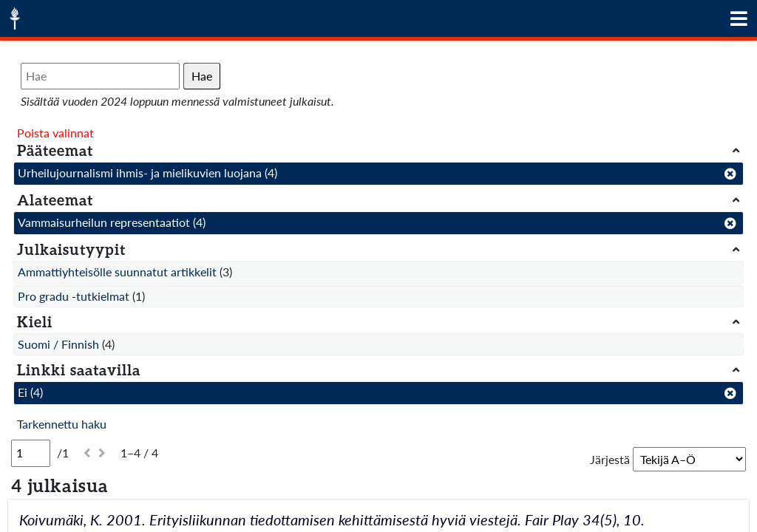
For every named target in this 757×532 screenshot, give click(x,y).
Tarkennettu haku (62, 424)
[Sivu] (31, 453)
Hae (202, 76)
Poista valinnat (55, 133)
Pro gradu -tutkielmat (74, 296)
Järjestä (610, 459)
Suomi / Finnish (58, 344)
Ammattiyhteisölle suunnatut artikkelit (117, 272)
